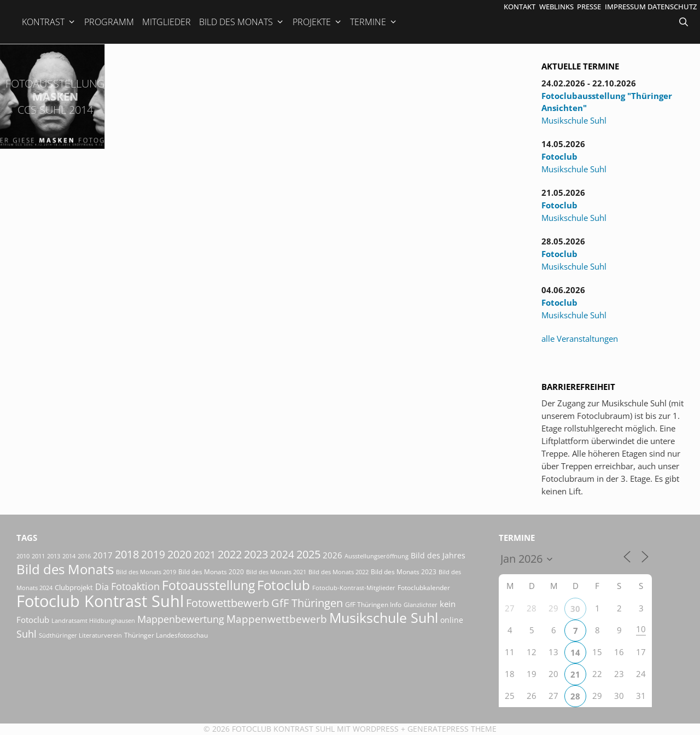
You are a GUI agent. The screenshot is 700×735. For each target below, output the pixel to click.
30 (575, 609)
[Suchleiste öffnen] (685, 22)
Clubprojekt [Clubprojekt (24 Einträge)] (74, 587)
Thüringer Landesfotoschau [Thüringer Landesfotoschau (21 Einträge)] (166, 635)
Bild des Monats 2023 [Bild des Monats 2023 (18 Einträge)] (404, 571)
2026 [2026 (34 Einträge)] (332, 555)
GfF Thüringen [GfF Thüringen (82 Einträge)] (307, 603)
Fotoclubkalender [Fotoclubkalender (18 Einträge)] (424, 587)
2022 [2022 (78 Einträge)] (230, 554)
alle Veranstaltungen (580, 339)
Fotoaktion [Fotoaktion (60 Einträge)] (135, 586)
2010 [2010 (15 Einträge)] (23, 556)
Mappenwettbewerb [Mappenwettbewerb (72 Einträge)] (277, 619)
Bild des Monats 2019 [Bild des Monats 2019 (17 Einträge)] (146, 572)
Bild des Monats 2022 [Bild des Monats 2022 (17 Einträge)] (339, 572)
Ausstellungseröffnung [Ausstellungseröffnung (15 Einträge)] (377, 556)
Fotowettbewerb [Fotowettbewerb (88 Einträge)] (227, 603)
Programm (109, 22)
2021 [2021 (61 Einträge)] (205, 554)
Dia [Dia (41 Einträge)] (102, 587)
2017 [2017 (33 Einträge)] (103, 555)
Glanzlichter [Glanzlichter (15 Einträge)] (421, 605)
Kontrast (49, 22)
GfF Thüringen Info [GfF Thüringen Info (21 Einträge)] (373, 605)
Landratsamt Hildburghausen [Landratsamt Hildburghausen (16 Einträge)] (93, 620)
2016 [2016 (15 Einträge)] (84, 556)
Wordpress (376, 729)
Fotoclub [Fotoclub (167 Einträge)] (284, 585)
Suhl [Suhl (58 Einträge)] (27, 634)
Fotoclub (559, 156)
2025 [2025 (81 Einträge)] (308, 554)
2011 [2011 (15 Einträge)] (38, 556)
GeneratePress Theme (452, 729)
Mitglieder (167, 22)
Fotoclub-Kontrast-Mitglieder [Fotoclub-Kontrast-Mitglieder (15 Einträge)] (354, 588)
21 (575, 674)
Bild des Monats (242, 22)
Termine (374, 22)
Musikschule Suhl (574, 120)
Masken (55, 97)
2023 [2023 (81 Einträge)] (256, 554)
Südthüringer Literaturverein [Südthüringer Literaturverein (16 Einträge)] (80, 635)
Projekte (317, 22)
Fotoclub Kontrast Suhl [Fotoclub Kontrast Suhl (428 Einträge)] (100, 601)
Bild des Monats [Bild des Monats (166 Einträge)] (65, 569)
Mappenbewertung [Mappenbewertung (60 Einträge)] (181, 619)
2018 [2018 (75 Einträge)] (127, 554)
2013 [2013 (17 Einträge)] (54, 556)
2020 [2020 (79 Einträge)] (179, 554)
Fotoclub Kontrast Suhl (283, 729)
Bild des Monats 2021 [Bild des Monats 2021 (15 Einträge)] (276, 572)
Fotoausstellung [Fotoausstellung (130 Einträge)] (208, 585)
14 (575, 652)
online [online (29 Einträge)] (452, 620)
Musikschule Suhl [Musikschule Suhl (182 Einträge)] (384, 618)
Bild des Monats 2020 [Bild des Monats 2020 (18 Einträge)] (211, 571)
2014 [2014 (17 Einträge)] (69, 556)
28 (575, 696)
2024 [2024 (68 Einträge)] (282, 555)
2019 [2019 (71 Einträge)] (153, 554)
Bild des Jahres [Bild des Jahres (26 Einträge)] (438, 555)
